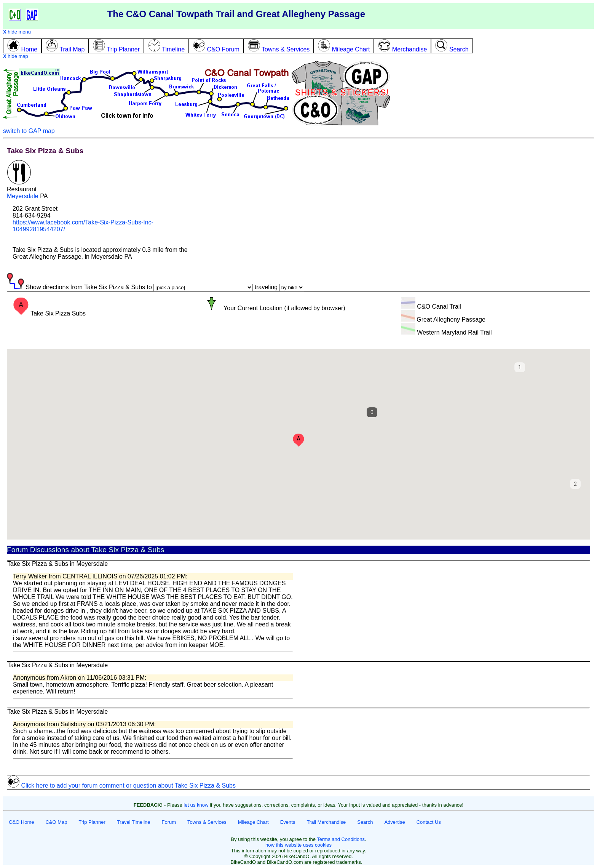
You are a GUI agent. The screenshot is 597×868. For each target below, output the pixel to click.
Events (288, 822)
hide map (16, 56)
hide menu (17, 32)
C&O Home (21, 822)
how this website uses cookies (298, 845)
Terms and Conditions (341, 839)
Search (365, 822)
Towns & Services (207, 822)
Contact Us (429, 822)
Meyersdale (23, 196)
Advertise (394, 822)
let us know (196, 805)
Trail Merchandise (326, 822)
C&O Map (56, 822)
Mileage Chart (253, 822)
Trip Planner (92, 822)
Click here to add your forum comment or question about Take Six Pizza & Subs (121, 786)
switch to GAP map (29, 131)
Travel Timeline (134, 822)
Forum (169, 822)
